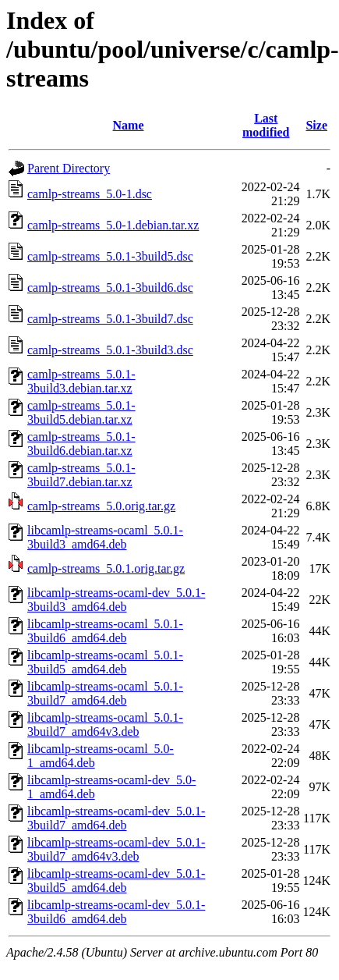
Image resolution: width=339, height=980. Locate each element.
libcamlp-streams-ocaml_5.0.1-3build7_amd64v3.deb (105, 724)
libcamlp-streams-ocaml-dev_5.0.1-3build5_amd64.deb (116, 881)
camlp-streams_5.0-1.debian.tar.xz (113, 225)
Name (129, 125)
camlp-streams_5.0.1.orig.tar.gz (106, 568)
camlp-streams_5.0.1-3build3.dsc (110, 350)
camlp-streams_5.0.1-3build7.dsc (110, 319)
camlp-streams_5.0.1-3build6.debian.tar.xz (81, 444)
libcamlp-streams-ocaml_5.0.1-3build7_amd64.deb (105, 693)
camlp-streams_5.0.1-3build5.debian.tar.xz (81, 412)
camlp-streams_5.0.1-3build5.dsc (110, 256)
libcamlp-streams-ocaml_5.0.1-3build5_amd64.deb (105, 662)
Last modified (266, 125)
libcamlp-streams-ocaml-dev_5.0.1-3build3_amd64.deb (116, 600)
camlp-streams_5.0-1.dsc (90, 194)
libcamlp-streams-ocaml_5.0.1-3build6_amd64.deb (105, 631)
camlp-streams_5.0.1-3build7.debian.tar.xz (81, 475)
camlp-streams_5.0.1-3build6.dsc (110, 288)
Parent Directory (69, 168)
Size (316, 125)
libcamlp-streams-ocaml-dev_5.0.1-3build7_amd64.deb (116, 818)
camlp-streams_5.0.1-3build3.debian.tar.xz (81, 381)
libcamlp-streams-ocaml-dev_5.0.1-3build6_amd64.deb (116, 912)
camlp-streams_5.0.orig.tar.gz (101, 506)
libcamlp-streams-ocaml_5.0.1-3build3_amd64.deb (105, 537)
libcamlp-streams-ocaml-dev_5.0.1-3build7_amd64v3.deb (116, 849)
